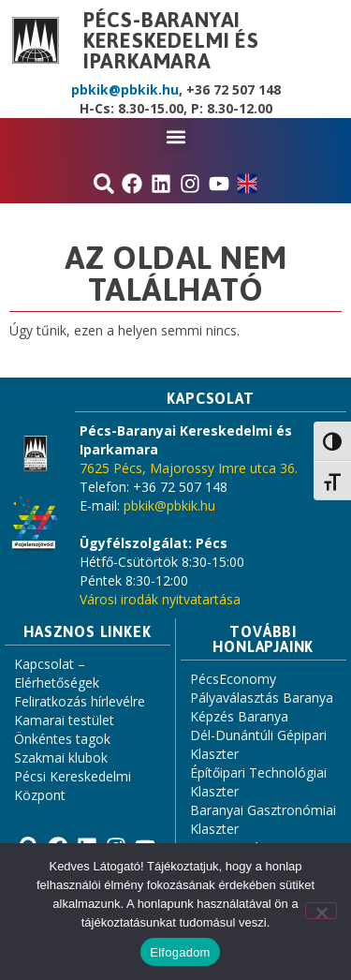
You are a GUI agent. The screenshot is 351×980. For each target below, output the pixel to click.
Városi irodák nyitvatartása (160, 599)
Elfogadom (180, 952)
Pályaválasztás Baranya (262, 698)
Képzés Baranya (239, 716)
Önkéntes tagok (62, 739)
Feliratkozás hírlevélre (80, 701)
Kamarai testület (64, 720)
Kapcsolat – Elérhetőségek (57, 673)
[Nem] (321, 911)
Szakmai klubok (61, 757)
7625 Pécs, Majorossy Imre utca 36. (189, 468)
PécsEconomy (233, 679)
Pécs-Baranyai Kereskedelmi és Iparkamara (171, 40)
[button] (175, 136)
